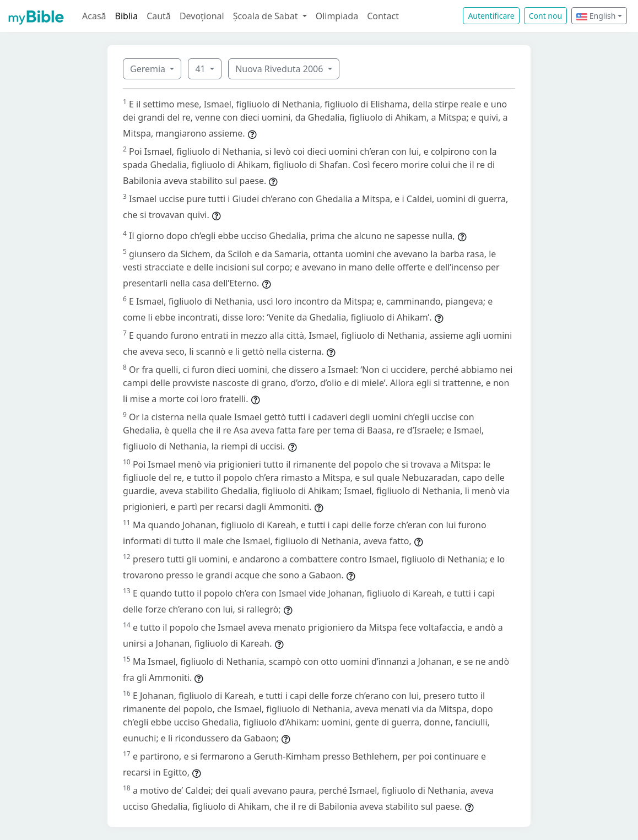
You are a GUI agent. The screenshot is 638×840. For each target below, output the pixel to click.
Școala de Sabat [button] (267, 16)
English (596, 16)
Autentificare (491, 16)
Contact (383, 16)
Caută (159, 16)
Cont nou (545, 16)
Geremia (149, 69)
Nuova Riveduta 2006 (280, 69)
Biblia (127, 16)
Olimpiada (337, 16)
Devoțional (202, 16)
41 (201, 69)
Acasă (94, 16)
